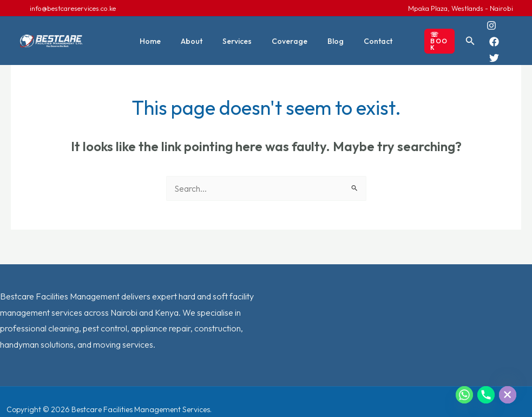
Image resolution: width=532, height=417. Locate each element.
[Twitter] (487, 42)
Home (163, 34)
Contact (366, 34)
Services (240, 34)
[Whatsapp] (464, 395)
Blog (329, 34)
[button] (429, 34)
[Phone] (486, 395)
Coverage (287, 34)
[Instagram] (484, 26)
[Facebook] (500, 26)
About (199, 34)
